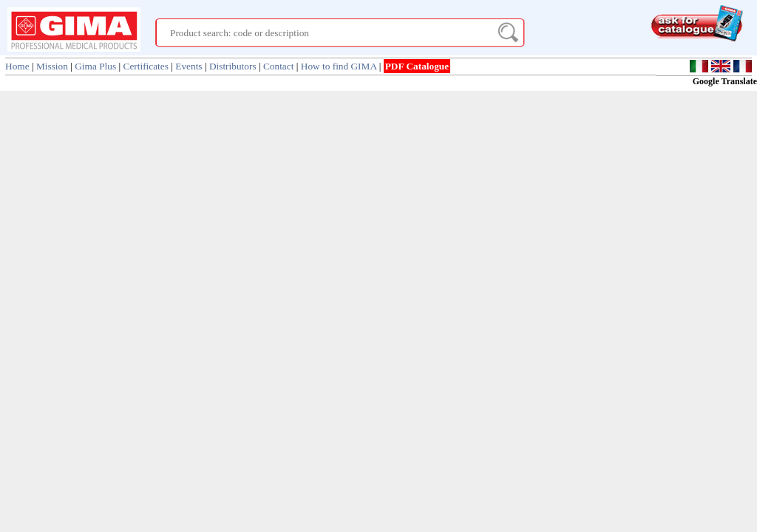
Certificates (146, 66)
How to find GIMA (339, 66)
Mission (52, 66)
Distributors (233, 66)
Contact (278, 66)
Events (189, 66)
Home (17, 66)
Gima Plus (95, 66)
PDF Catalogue (417, 66)
